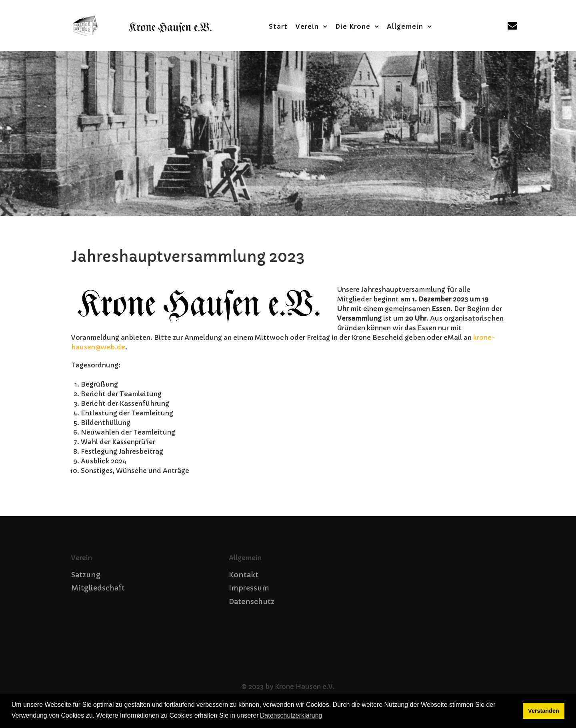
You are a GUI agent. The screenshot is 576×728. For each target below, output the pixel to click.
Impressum (249, 588)
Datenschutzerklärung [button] (291, 715)
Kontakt (244, 575)
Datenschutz (252, 602)
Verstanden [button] (544, 711)
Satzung (86, 575)
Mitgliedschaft (98, 588)
